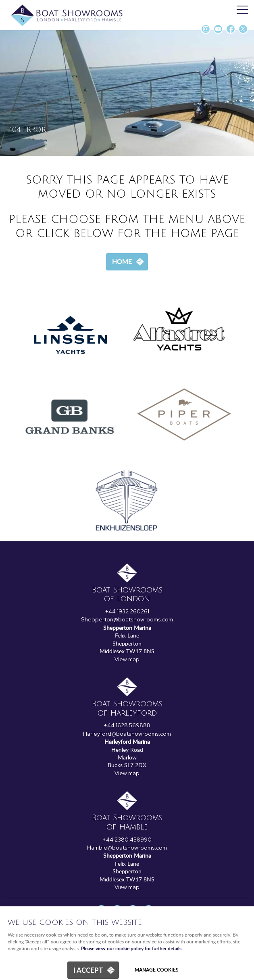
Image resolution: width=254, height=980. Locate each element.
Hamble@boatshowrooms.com (127, 848)
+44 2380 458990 (127, 840)
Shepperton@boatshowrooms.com (127, 619)
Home (122, 261)
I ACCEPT (88, 970)
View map (127, 659)
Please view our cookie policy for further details (131, 949)
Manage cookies (157, 970)
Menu (240, 10)
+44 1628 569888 (127, 725)
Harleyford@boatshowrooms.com (127, 734)
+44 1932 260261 (127, 611)
